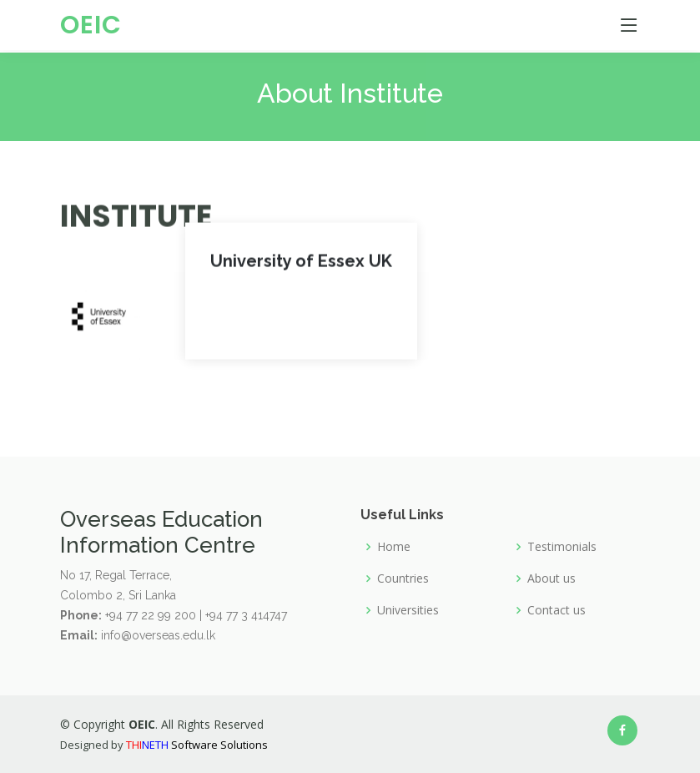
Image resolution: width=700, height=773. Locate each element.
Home (394, 547)
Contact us (556, 610)
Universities (408, 610)
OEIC (91, 25)
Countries (403, 578)
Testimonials (562, 547)
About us (551, 578)
